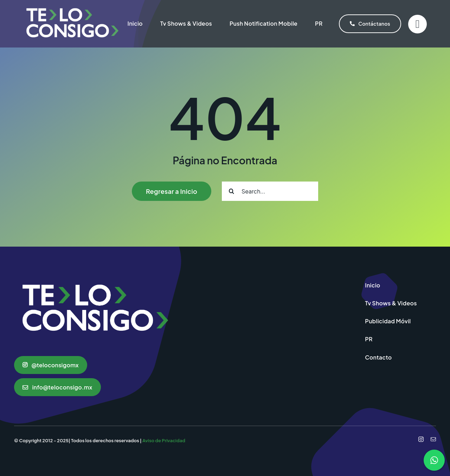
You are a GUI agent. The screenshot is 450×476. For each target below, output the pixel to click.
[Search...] (270, 191)
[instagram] (421, 439)
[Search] (232, 191)
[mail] (433, 439)
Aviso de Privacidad (164, 440)
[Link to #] (417, 24)
